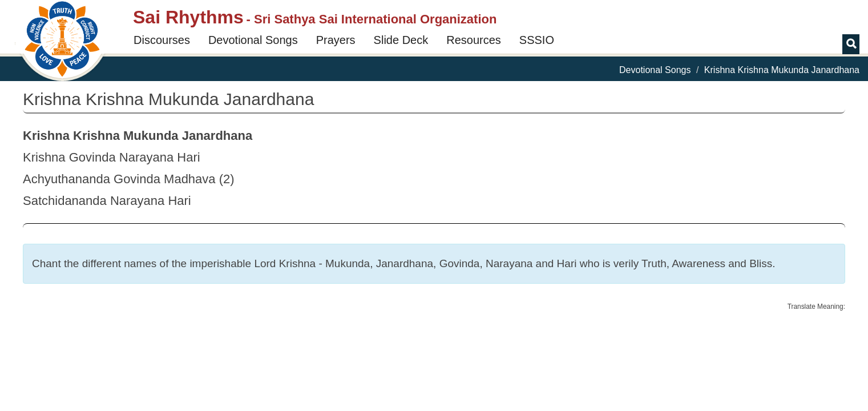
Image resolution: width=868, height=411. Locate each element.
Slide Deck (401, 40)
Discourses (162, 40)
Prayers (336, 40)
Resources (474, 40)
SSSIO (537, 40)
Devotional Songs (253, 40)
